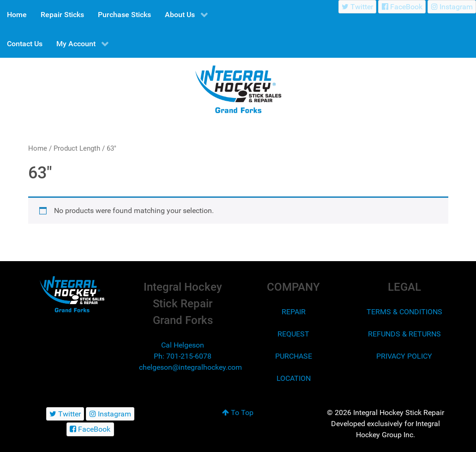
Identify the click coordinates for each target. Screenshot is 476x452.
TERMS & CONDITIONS (404, 312)
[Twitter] (358, 7)
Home (38, 148)
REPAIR (294, 312)
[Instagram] (452, 7)
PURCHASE (294, 356)
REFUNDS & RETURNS (404, 334)
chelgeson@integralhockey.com (190, 367)
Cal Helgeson (183, 345)
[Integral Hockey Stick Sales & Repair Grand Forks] (72, 294)
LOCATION (294, 378)
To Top (238, 412)
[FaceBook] (402, 7)
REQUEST (293, 334)
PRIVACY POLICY (404, 356)
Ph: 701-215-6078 (183, 356)
